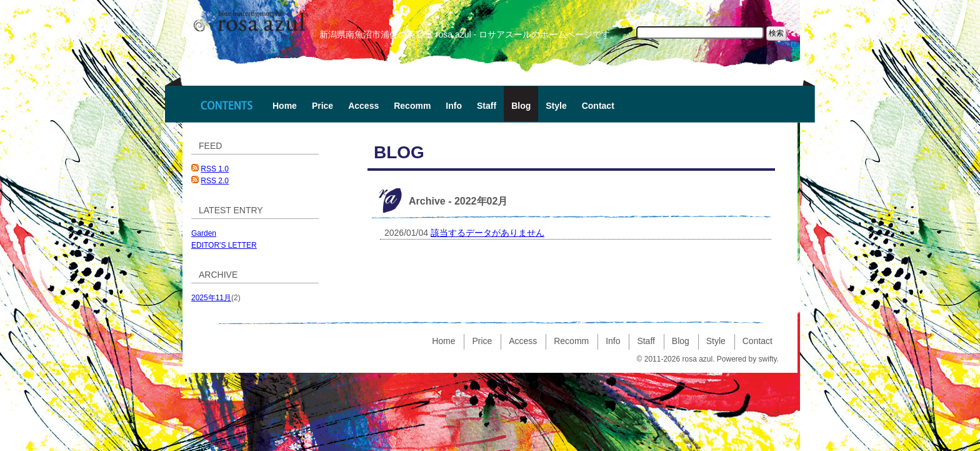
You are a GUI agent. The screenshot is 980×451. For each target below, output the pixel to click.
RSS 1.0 (215, 169)
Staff (487, 106)
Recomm (412, 106)
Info (454, 106)
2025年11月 (211, 298)
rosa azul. (698, 359)
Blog (521, 106)
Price (322, 106)
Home (285, 106)
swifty (768, 359)
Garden (204, 233)
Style (556, 106)
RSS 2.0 (215, 181)
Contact (598, 106)
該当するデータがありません (487, 233)
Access (363, 106)
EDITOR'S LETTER (224, 245)
